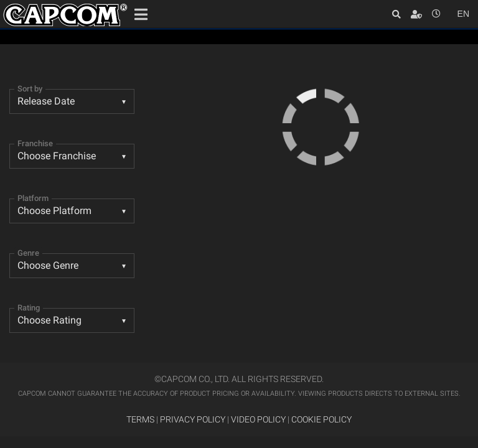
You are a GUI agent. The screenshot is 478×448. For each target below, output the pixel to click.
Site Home (65, 15)
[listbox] (72, 266)
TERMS (140, 420)
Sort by (30, 89)
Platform (33, 198)
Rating (29, 308)
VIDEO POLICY (258, 420)
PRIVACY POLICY (193, 420)
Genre (28, 253)
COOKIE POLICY (321, 420)
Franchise (35, 143)
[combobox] (72, 101)
